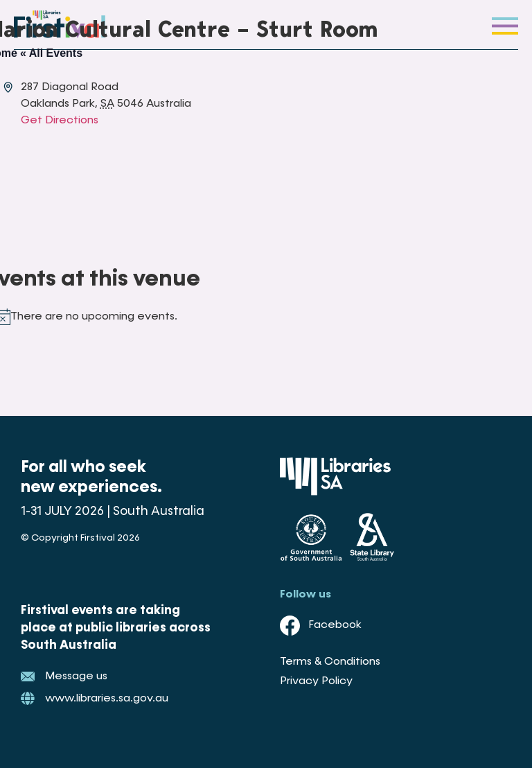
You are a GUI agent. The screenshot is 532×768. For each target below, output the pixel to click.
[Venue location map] (239, 181)
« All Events (51, 53)
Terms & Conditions (330, 662)
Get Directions (60, 121)
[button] (505, 25)
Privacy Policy (316, 681)
